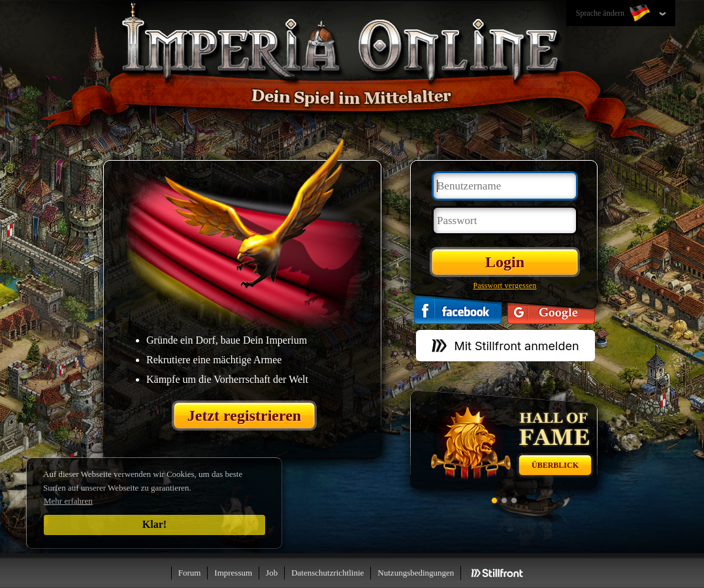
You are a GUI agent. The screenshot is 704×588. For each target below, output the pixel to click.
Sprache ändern (614, 14)
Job (272, 573)
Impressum (233, 573)
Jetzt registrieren (244, 416)
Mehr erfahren (68, 501)
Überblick (555, 465)
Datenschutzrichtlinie (328, 573)
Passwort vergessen (504, 286)
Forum (190, 573)
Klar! (154, 524)
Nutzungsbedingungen (416, 573)
